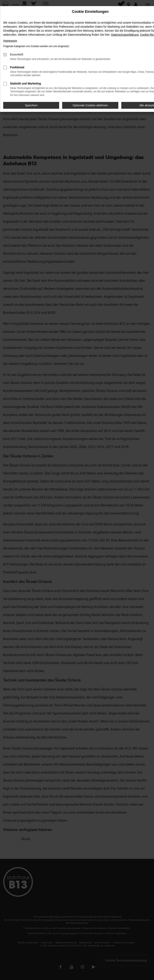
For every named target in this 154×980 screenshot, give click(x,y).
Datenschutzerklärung (125, 35)
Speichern (31, 105)
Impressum (10, 41)
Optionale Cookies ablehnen (90, 105)
